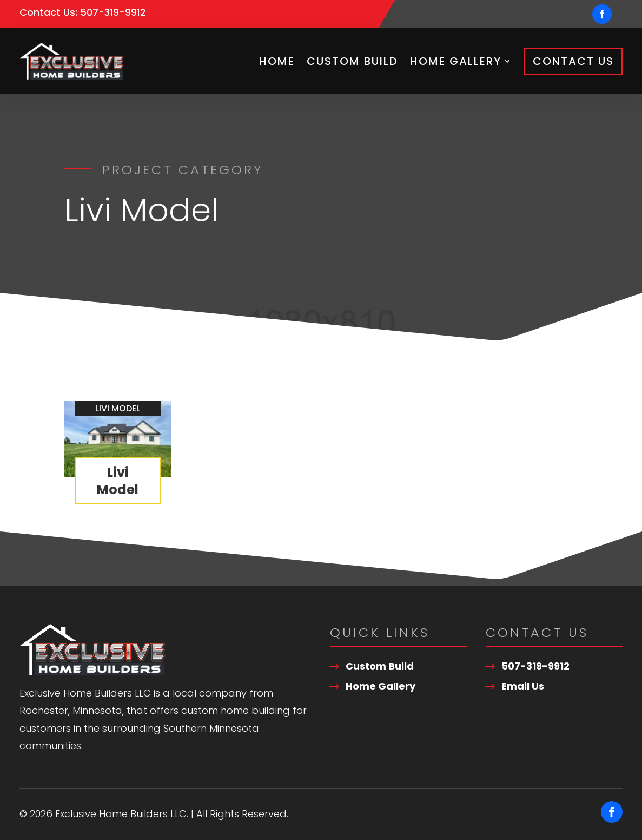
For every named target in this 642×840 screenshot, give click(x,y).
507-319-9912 (113, 12)
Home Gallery (456, 61)
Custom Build (352, 61)
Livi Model (118, 481)
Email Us (523, 686)
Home (277, 61)
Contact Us (573, 61)
